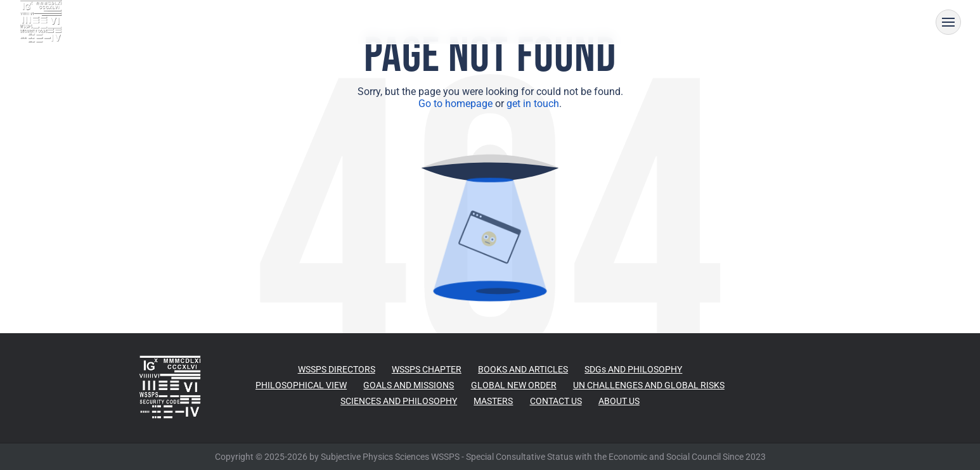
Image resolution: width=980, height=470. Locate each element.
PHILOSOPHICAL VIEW (301, 385)
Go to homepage (455, 104)
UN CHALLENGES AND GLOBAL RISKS (649, 385)
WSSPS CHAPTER (427, 369)
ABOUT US (619, 401)
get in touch (533, 104)
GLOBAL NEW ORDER (514, 385)
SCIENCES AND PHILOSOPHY (399, 401)
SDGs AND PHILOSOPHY (633, 369)
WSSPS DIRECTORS (337, 369)
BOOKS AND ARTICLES (523, 369)
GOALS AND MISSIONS (409, 385)
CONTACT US (556, 401)
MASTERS (493, 401)
